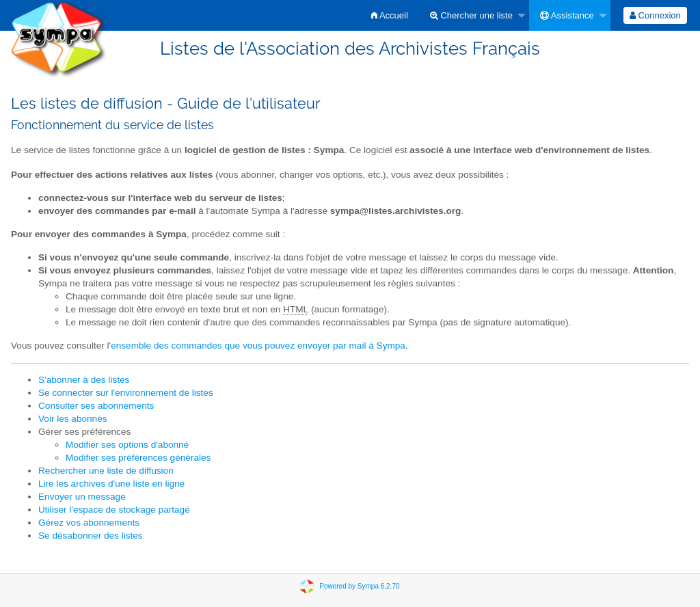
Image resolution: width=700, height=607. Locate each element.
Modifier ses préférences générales (138, 458)
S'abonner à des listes (84, 380)
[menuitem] (390, 15)
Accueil (390, 15)
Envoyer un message (82, 497)
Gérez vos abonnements (89, 523)
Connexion (655, 15)
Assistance (567, 15)
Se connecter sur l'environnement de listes (126, 393)
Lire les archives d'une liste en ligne (111, 484)
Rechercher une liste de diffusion (106, 471)
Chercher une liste (471, 15)
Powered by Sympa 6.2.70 (359, 585)
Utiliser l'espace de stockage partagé (114, 510)
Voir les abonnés (73, 419)
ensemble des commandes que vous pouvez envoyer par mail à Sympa (258, 346)
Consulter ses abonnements (96, 406)
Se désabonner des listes (91, 536)
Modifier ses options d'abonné (127, 445)
